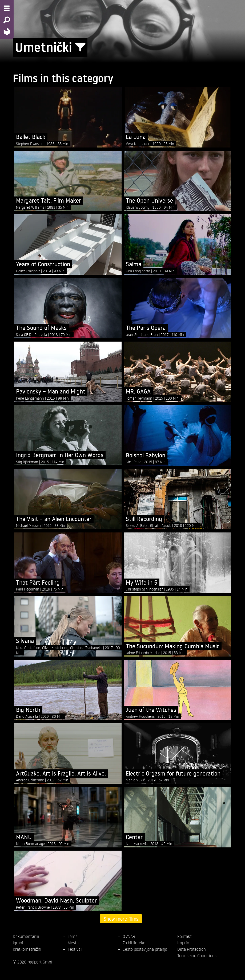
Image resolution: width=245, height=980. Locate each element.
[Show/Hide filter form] (80, 47)
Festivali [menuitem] (75, 949)
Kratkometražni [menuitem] (27, 949)
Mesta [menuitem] (73, 943)
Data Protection (192, 949)
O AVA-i (129, 936)
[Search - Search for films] (7, 20)
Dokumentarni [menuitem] (26, 936)
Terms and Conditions (197, 956)
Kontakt (184, 936)
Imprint (184, 943)
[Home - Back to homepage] (7, 31)
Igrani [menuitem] (18, 943)
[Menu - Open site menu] (7, 8)
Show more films (121, 919)
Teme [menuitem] (73, 936)
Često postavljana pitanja (145, 949)
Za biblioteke (134, 943)
